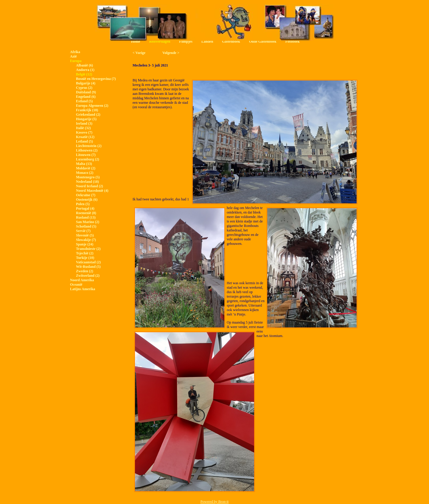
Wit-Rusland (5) (88, 267)
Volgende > (171, 53)
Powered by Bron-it (215, 502)
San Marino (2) (88, 222)
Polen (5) (83, 204)
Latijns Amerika (83, 289)
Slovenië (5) (85, 235)
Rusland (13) (86, 217)
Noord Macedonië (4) (92, 191)
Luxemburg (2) (88, 159)
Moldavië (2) (86, 168)
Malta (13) (84, 164)
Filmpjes (186, 41)
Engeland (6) (86, 97)
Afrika (75, 52)
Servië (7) (83, 231)
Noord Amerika (82, 280)
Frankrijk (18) (87, 110)
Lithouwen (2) (87, 150)
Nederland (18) (87, 182)
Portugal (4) (85, 208)
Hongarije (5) (86, 119)
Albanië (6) (84, 65)
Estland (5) (84, 101)
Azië (73, 56)
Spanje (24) (85, 244)
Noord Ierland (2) (90, 186)
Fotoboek (293, 41)
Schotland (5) (86, 226)
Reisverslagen (160, 41)
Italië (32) (83, 128)
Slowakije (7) (86, 240)
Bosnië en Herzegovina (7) (96, 79)
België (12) (84, 74)
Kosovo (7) (84, 132)
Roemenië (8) (86, 213)
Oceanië (76, 285)
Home (136, 41)
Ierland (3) (84, 123)
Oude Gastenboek (263, 41)
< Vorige (139, 53)
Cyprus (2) (84, 88)
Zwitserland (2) (88, 276)
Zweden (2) (85, 271)
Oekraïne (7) (86, 195)
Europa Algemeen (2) (92, 106)
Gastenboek (231, 41)
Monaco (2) (85, 173)
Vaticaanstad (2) (88, 262)
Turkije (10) (85, 258)
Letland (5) (84, 141)
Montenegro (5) (88, 177)
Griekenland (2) (88, 115)
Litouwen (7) (86, 155)
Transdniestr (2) (88, 249)
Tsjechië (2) (85, 253)
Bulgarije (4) (86, 83)
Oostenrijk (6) (87, 200)
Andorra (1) (85, 70)
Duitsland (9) (86, 92)
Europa (76, 61)
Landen (207, 41)
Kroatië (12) (85, 137)
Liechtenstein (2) (89, 146)
